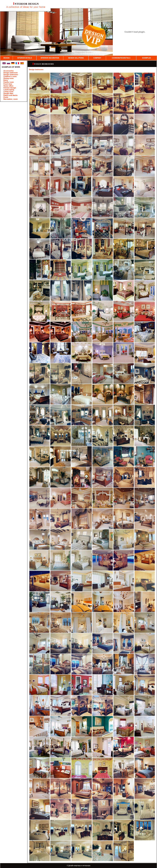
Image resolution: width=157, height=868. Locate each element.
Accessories (9, 71)
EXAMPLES (147, 58)
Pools (6, 97)
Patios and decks (11, 95)
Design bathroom (11, 73)
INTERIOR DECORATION (50, 58)
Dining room (9, 78)
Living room (8, 92)
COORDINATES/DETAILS (121, 58)
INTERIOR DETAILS (25, 58)
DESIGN (6, 58)
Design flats (8, 93)
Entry (6, 80)
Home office (8, 86)
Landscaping (9, 90)
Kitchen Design (10, 88)
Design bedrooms (11, 75)
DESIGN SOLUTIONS (76, 58)
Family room (9, 82)
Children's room (10, 76)
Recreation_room (11, 99)
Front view (8, 84)
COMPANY (97, 58)
